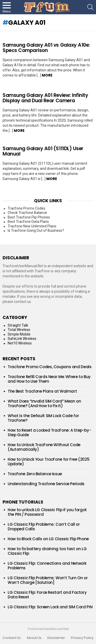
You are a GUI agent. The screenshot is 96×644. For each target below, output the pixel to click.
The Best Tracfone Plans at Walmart (42, 391)
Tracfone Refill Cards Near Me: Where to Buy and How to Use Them (49, 379)
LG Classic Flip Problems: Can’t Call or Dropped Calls (44, 527)
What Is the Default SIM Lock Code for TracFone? (43, 418)
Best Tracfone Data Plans (28, 222)
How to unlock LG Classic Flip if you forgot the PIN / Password (47, 512)
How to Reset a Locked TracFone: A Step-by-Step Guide (49, 433)
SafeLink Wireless (22, 339)
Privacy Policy (82, 638)
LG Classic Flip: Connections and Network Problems (47, 566)
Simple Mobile (19, 334)
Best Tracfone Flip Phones (29, 217)
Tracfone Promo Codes (26, 208)
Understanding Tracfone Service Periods (46, 484)
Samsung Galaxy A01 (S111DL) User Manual (43, 151)
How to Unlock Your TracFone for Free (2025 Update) (49, 462)
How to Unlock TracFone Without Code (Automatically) (44, 447)
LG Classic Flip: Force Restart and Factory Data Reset (47, 595)
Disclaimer (56, 638)
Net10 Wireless (20, 343)
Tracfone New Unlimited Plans (32, 226)
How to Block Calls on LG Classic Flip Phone (48, 539)
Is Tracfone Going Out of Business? (36, 230)
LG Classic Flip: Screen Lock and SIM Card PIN (50, 607)
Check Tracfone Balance (27, 213)
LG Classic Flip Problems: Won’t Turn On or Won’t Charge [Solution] (48, 580)
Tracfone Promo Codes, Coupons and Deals (50, 367)
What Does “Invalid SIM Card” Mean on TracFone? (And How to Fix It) (44, 403)
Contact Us (12, 638)
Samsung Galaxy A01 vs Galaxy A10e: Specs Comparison (46, 48)
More (47, 75)
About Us (34, 638)
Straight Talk (18, 325)
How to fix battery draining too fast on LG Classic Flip (47, 551)
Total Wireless (19, 330)
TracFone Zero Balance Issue (35, 474)
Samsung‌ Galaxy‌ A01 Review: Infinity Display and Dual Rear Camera (45, 98)
